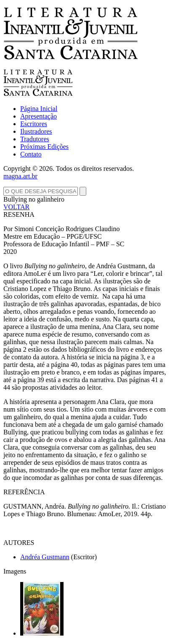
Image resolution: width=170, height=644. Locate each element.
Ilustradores (36, 131)
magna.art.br (20, 176)
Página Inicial (39, 109)
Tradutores (35, 139)
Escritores (34, 124)
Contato (31, 154)
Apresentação (39, 116)
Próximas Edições (44, 147)
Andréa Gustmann (45, 557)
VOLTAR (16, 207)
